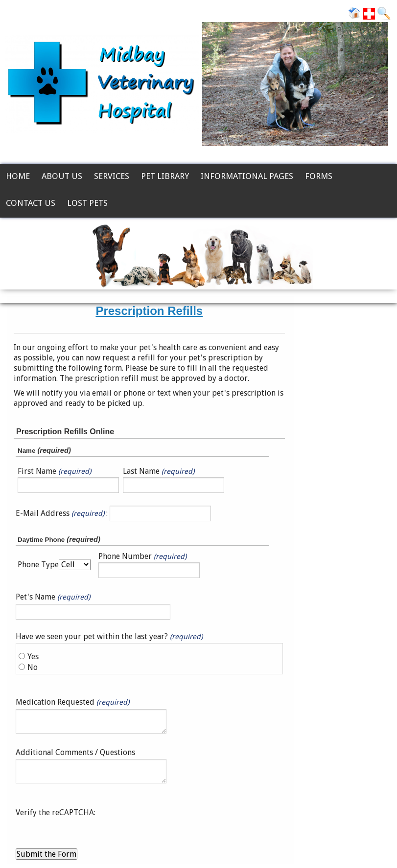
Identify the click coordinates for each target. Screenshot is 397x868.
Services (112, 176)
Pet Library (165, 176)
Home (18, 176)
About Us (62, 176)
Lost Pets (87, 203)
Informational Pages (247, 176)
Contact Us (31, 203)
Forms (319, 176)
